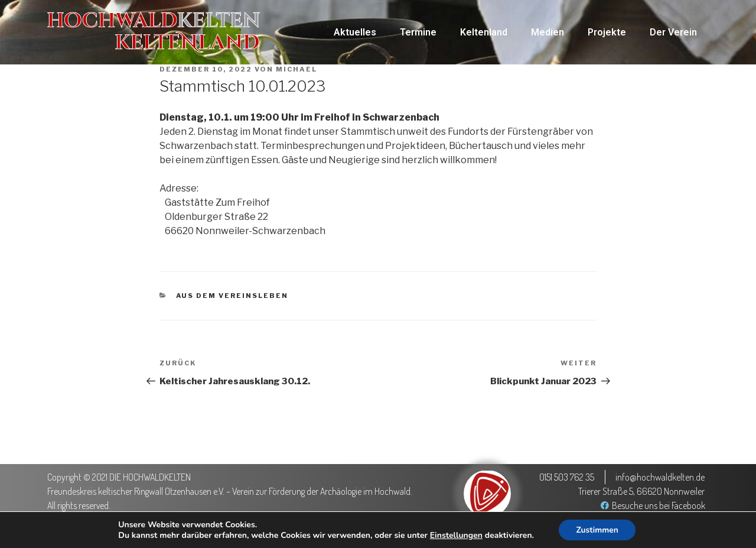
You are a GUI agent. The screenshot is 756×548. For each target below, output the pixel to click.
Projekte (607, 32)
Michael (296, 69)
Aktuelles (355, 32)
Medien (548, 32)
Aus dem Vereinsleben (232, 296)
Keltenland (484, 32)
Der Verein (673, 32)
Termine (418, 32)
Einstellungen (455, 535)
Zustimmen (597, 529)
